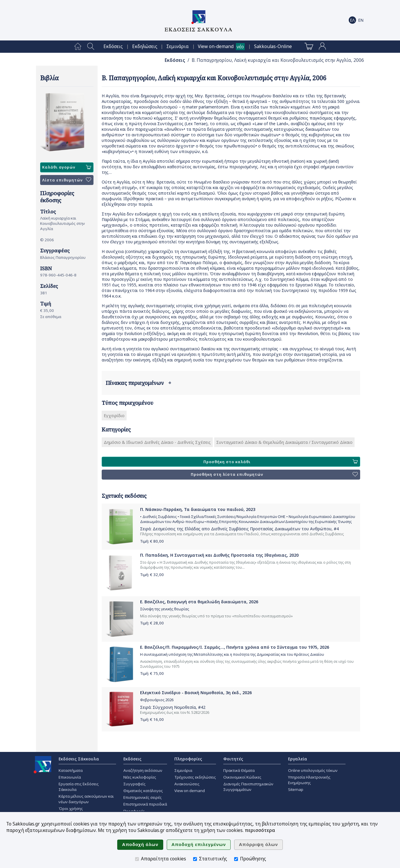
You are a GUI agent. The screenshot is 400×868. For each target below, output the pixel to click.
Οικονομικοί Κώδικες (242, 777)
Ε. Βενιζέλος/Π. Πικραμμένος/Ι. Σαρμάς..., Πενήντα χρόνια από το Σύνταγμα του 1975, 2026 (235, 647)
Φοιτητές (233, 759)
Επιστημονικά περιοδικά (145, 804)
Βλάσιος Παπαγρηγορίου (63, 257)
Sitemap (296, 789)
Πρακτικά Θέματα (239, 770)
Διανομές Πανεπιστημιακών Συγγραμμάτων (248, 787)
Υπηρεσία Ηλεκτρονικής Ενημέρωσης (309, 780)
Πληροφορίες (188, 759)
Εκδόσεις (113, 46)
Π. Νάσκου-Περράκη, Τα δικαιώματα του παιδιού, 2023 (198, 509)
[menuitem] (78, 47)
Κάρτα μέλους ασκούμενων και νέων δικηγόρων (86, 799)
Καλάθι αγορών (67, 167)
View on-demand (216, 46)
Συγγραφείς (135, 784)
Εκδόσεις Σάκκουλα (79, 759)
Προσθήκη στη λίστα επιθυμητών (274, 475)
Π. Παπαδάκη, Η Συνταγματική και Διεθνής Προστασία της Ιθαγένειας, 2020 (219, 555)
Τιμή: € (152, 541)
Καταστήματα (71, 770)
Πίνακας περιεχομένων (138, 383)
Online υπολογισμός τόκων (313, 770)
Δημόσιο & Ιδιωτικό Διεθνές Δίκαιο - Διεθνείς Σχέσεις (157, 442)
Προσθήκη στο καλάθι (280, 462)
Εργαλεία (298, 759)
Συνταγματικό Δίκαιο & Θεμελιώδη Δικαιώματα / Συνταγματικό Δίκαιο (284, 442)
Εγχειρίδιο (114, 416)
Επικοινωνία (70, 777)
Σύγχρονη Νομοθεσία (174, 707)
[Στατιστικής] (195, 859)
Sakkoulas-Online (273, 46)
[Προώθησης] (236, 859)
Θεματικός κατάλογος (143, 791)
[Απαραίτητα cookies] (137, 859)
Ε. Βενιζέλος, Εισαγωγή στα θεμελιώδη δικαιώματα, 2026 (199, 602)
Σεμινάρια (178, 46)
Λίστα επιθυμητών (67, 180)
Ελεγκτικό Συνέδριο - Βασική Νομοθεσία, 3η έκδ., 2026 (196, 693)
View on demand (190, 791)
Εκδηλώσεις (145, 46)
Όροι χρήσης (71, 808)
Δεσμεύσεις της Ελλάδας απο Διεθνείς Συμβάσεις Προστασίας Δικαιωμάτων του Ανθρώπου (242, 529)
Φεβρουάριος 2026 (157, 700)
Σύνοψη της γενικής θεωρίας (165, 609)
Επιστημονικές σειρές (143, 797)
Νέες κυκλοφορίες (140, 777)
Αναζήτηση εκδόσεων (143, 770)
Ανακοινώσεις (187, 784)
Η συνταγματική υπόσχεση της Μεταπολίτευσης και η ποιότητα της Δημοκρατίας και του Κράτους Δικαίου (232, 654)
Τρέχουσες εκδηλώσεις (195, 777)
